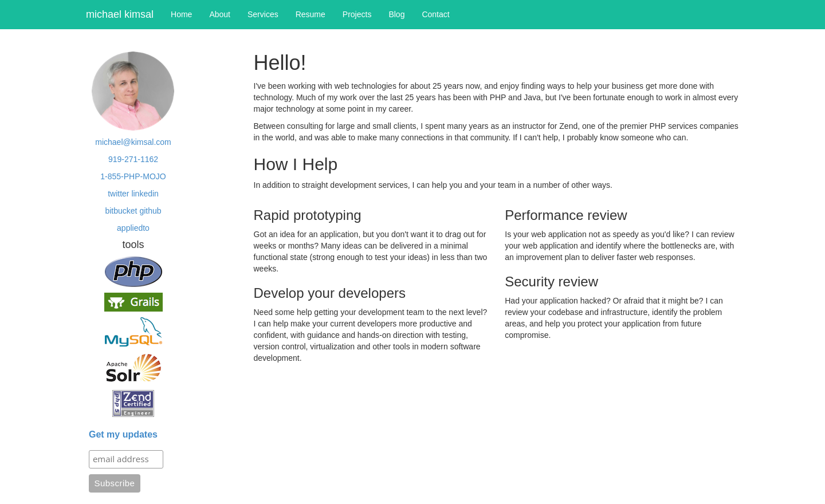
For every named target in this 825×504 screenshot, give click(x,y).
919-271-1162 (133, 159)
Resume (311, 14)
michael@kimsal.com (133, 142)
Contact (435, 14)
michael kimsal (120, 14)
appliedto (133, 228)
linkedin (145, 194)
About (220, 14)
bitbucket (121, 211)
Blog (396, 14)
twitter (118, 194)
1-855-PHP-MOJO (133, 176)
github (150, 211)
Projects (357, 14)
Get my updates (123, 434)
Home (181, 14)
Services (263, 14)
